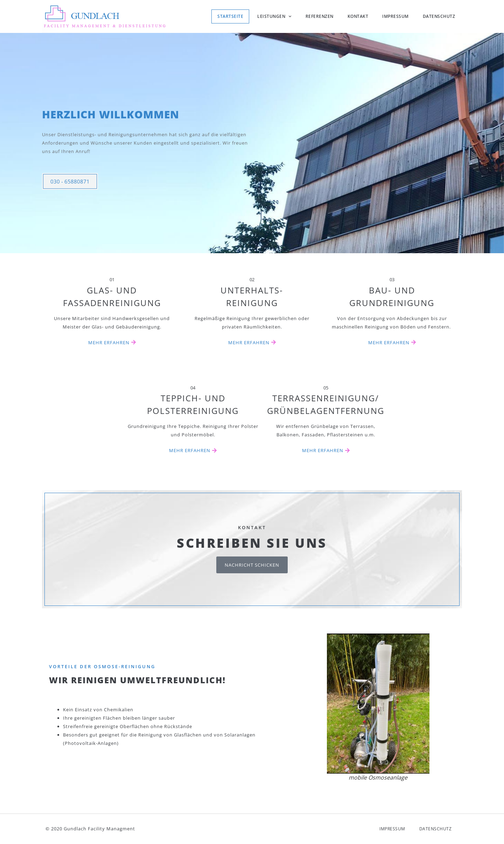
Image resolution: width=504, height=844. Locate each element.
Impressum (395, 16)
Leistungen (274, 16)
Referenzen (320, 16)
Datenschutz (439, 16)
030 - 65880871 (70, 190)
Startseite (230, 16)
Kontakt (358, 16)
